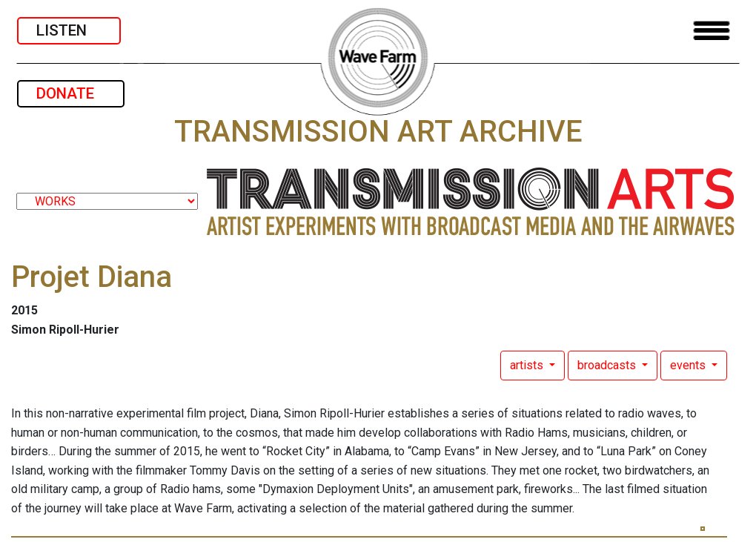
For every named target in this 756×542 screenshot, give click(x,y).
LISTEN (69, 30)
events (689, 365)
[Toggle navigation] (712, 31)
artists (528, 365)
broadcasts (608, 365)
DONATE (71, 93)
